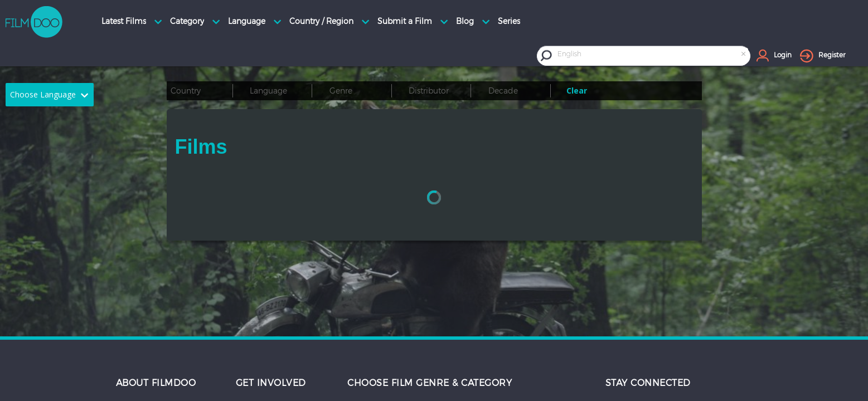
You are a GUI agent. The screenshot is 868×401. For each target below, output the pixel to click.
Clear (577, 91)
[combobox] (653, 55)
